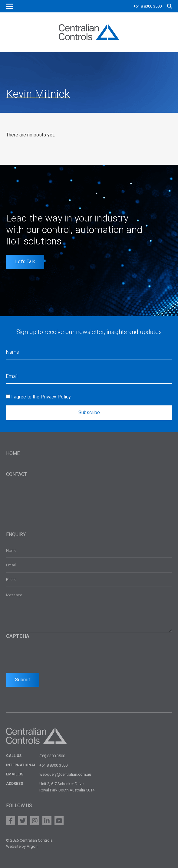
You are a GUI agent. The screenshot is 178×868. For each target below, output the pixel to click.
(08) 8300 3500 (52, 756)
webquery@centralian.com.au (65, 774)
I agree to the (41, 397)
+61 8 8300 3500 (148, 6)
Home (13, 453)
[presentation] (52, 654)
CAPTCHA (18, 636)
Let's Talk (25, 262)
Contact (16, 474)
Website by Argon (22, 846)
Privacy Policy (56, 397)
